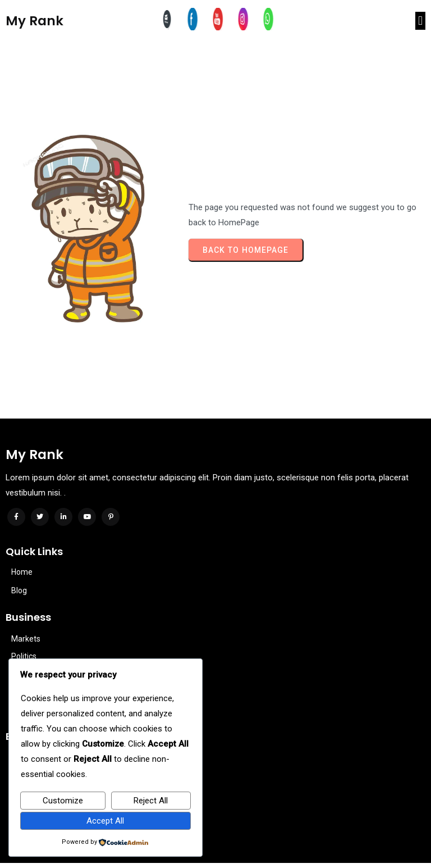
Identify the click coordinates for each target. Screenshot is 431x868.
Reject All (151, 801)
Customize (63, 801)
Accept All (105, 821)
